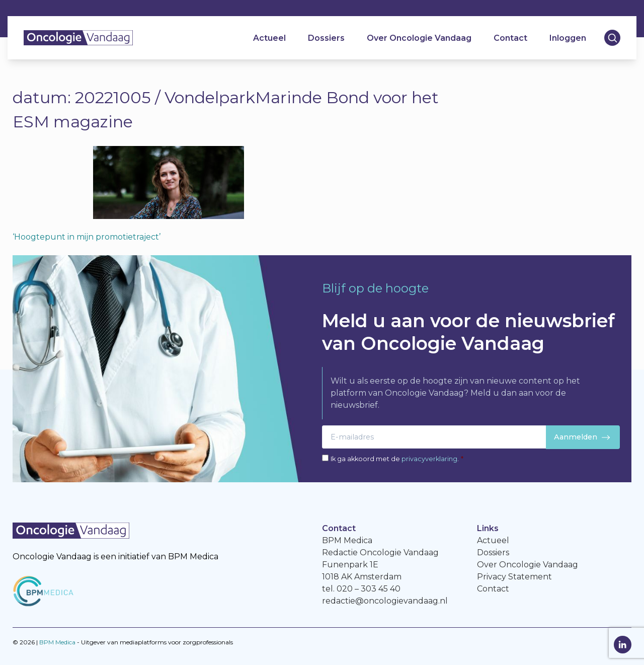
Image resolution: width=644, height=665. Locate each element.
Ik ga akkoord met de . (397, 459)
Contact (510, 38)
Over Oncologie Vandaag (419, 38)
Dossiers (326, 38)
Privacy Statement (514, 577)
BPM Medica (57, 642)
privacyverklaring (429, 459)
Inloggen (568, 38)
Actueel (269, 38)
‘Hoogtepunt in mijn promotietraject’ (87, 237)
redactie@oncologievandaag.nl (385, 601)
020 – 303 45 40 (369, 589)
